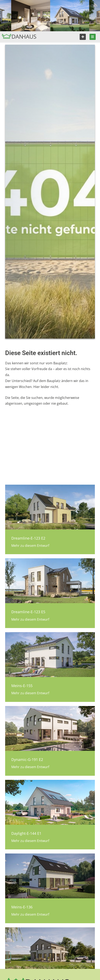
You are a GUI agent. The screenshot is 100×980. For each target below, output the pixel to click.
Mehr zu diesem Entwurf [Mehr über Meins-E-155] (30, 693)
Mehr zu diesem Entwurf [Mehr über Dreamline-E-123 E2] (30, 546)
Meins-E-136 (22, 907)
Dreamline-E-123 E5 (28, 612)
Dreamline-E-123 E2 (28, 538)
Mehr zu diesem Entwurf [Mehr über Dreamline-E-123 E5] (30, 619)
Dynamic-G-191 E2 (27, 759)
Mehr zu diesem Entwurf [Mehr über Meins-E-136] (30, 914)
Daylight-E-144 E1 (26, 833)
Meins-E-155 (22, 686)
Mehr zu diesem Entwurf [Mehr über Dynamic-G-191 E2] (30, 767)
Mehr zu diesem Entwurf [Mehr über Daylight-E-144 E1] (30, 841)
